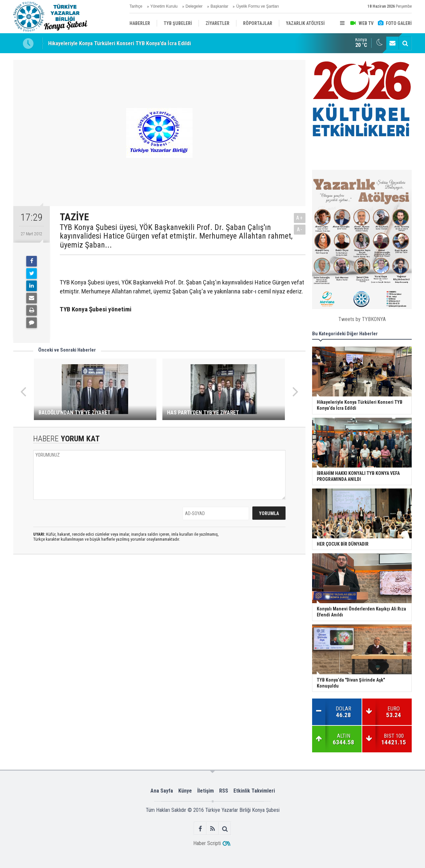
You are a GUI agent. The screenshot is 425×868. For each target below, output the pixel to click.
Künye (185, 791)
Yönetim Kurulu (164, 6)
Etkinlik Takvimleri (254, 791)
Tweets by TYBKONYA (362, 319)
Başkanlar (219, 6)
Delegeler (194, 6)
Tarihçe (136, 6)
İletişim (206, 791)
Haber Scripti (207, 843)
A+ (300, 218)
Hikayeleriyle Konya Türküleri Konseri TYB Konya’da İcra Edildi (120, 43)
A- (300, 229)
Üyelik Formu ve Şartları (257, 6)
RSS (224, 791)
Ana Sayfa (162, 791)
